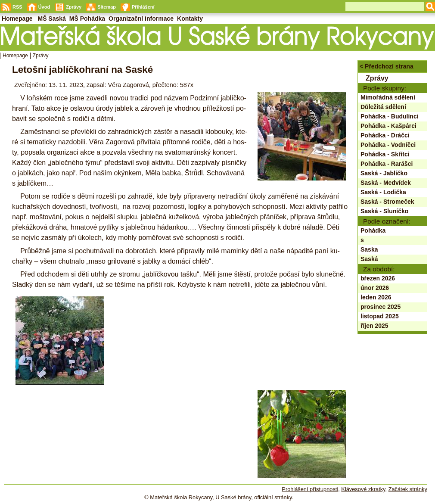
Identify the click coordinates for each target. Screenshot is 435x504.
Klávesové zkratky (363, 489)
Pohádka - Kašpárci (388, 126)
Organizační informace (141, 19)
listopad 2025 (380, 316)
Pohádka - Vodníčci (388, 145)
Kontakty (190, 19)
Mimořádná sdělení (388, 97)
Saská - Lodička (383, 192)
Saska (369, 249)
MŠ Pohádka (87, 19)
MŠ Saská (51, 19)
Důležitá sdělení (383, 107)
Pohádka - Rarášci (387, 164)
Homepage (15, 56)
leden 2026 (376, 297)
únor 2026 (375, 288)
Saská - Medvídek (386, 183)
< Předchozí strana (387, 66)
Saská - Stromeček (387, 202)
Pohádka (373, 230)
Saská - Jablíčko (384, 173)
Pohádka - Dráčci (385, 135)
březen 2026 (378, 278)
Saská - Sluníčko (384, 211)
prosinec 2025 (381, 307)
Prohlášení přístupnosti (310, 489)
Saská (369, 259)
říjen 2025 (374, 326)
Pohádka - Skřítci (385, 154)
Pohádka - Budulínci (390, 116)
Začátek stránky (408, 489)
